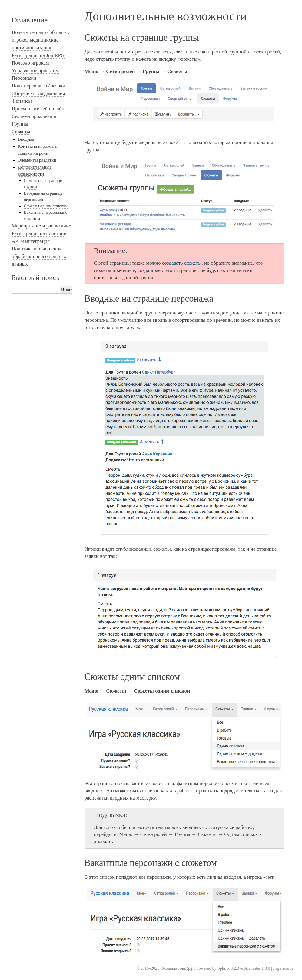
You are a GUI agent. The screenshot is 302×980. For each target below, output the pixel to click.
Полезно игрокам (30, 63)
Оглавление (30, 20)
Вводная (26, 139)
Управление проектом (35, 70)
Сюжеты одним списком (46, 206)
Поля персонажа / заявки (39, 86)
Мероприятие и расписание (41, 226)
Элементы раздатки (37, 160)
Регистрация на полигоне (39, 233)
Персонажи (24, 78)
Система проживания (35, 116)
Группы (20, 124)
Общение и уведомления (38, 94)
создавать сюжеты (182, 263)
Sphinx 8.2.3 (228, 968)
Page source (283, 968)
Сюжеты (21, 131)
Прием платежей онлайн (38, 109)
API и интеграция (31, 241)
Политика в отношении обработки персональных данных (39, 256)
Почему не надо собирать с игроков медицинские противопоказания (41, 40)
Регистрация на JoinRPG (38, 55)
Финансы (22, 101)
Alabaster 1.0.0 (257, 968)
